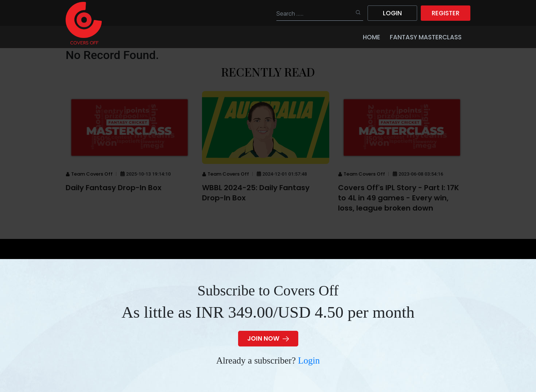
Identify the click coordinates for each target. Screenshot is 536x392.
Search (355, 13)
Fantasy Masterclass (426, 37)
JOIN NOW (268, 338)
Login (309, 360)
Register (446, 13)
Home (372, 37)
